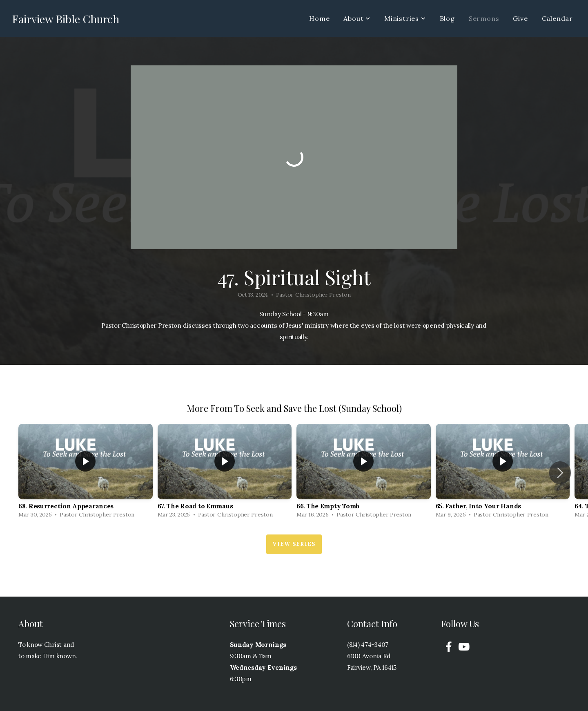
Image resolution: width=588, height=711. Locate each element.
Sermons (484, 18)
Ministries (405, 18)
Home (319, 18)
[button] (560, 473)
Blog (447, 18)
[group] (86, 473)
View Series (294, 544)
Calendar (557, 18)
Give (520, 18)
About (357, 18)
